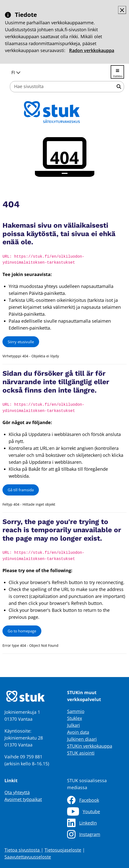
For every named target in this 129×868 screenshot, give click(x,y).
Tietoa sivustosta (23, 850)
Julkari (74, 725)
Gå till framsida (21, 490)
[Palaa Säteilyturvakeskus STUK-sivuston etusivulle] (65, 112)
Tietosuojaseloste (63, 850)
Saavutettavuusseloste (28, 857)
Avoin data (78, 732)
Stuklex (75, 718)
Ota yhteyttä (17, 792)
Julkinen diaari (82, 739)
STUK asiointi (81, 753)
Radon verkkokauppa (92, 50)
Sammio (76, 711)
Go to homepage (22, 631)
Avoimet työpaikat (23, 799)
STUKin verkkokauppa (90, 746)
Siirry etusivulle (21, 342)
